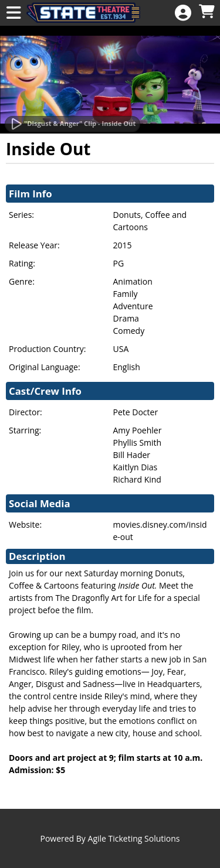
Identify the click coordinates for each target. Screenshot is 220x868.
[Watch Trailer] (72, 124)
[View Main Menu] (13, 13)
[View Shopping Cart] (207, 12)
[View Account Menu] (183, 13)
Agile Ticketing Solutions (134, 838)
